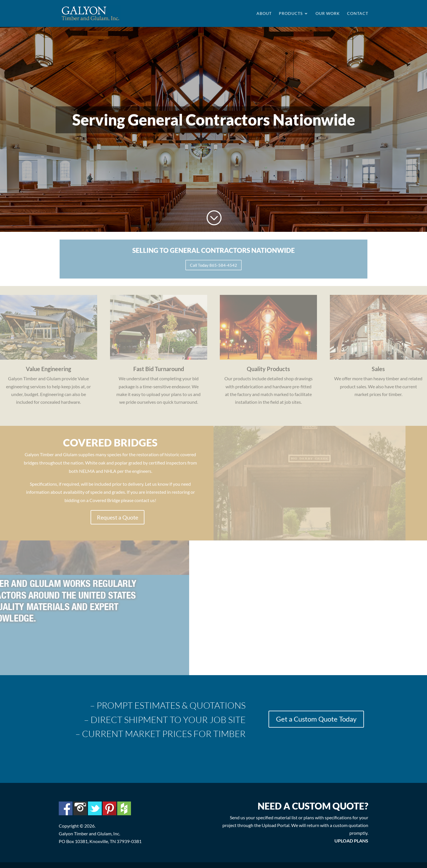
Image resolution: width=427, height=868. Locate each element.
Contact (358, 14)
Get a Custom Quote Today (316, 719)
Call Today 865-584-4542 (213, 263)
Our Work (328, 14)
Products (291, 14)
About (264, 14)
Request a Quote (117, 517)
